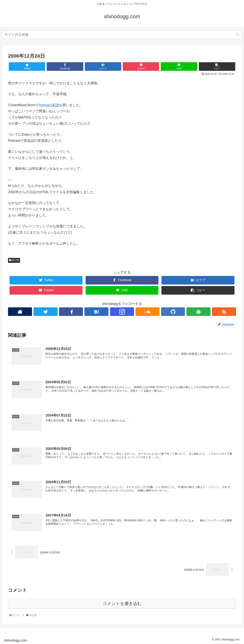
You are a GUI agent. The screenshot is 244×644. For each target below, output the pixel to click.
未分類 (14, 260)
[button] (238, 35)
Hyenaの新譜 (49, 105)
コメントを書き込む (122, 604)
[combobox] (122, 35)
